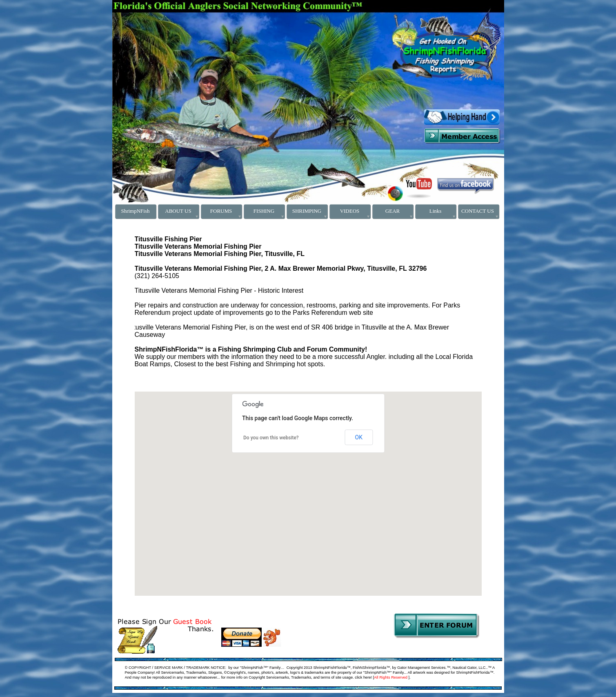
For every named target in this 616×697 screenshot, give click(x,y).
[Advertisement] (196, 26)
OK (359, 437)
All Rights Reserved (391, 677)
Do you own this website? (271, 438)
